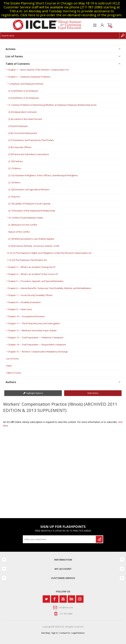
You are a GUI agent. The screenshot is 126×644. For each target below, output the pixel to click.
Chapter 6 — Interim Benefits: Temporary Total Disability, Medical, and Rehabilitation (50, 288)
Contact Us (65, 633)
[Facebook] (55, 599)
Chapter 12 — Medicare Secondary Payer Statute (32, 330)
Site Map (46, 633)
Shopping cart (110, 25)
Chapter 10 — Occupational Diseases (26, 316)
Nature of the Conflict (19, 232)
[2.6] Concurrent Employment (23, 133)
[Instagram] (80, 599)
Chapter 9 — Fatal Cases (20, 309)
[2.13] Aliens (14, 182)
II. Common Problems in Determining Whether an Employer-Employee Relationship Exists (53, 105)
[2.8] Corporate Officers (20, 147)
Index (9, 366)
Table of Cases (14, 373)
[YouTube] (63, 599)
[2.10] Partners (16, 161)
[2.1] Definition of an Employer (23, 91)
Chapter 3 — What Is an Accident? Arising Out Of (32, 267)
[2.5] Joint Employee (18, 126)
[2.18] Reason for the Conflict (23, 225)
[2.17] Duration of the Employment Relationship (32, 211)
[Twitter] (46, 599)
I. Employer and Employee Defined (26, 84)
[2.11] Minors (15, 168)
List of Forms (12, 359)
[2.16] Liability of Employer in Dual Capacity (30, 204)
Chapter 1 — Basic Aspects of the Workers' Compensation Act (38, 70)
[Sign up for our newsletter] (60, 539)
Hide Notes (93, 393)
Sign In (55, 633)
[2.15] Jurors (14, 197)
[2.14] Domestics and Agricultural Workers (29, 189)
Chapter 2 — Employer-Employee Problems (29, 77)
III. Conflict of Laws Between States (26, 218)
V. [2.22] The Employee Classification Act (27, 260)
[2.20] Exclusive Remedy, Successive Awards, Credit (34, 246)
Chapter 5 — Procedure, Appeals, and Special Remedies (36, 281)
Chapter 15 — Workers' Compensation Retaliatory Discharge (38, 352)
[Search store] (60, 36)
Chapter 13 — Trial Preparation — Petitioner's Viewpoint (36, 337)
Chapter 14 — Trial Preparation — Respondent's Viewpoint (37, 345)
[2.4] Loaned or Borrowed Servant (25, 119)
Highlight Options (35, 393)
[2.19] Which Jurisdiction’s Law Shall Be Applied (31, 239)
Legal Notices (78, 633)
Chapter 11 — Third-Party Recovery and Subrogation (34, 323)
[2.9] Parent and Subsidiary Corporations (29, 154)
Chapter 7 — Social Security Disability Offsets (30, 295)
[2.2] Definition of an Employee (24, 98)
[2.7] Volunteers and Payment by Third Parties (31, 140)
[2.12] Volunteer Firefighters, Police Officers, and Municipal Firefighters (43, 175)
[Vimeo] (71, 599)
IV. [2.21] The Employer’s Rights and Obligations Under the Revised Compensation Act (49, 253)
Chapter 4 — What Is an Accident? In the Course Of (33, 274)
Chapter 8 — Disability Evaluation (24, 302)
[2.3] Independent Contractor (23, 112)
